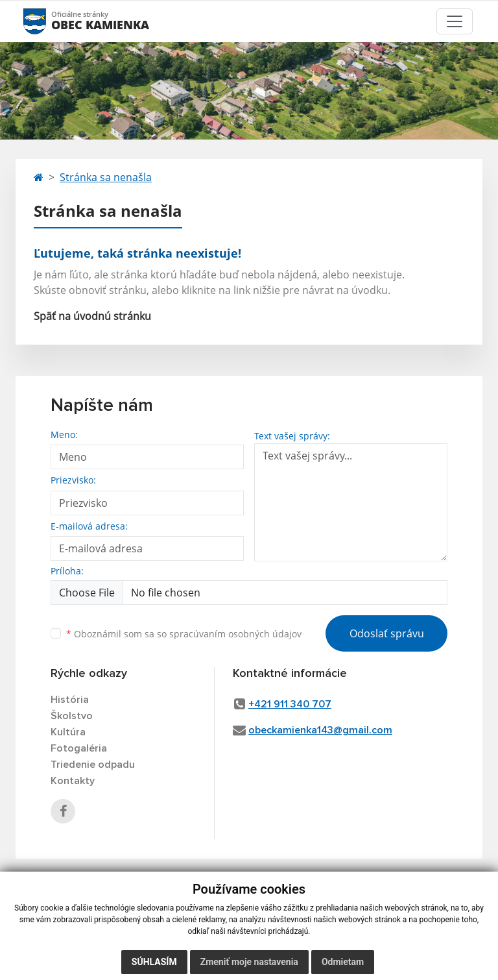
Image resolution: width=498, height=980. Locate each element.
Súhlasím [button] (154, 962)
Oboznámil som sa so (184, 634)
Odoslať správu (387, 633)
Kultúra (68, 732)
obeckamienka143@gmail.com (320, 730)
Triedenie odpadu (93, 765)
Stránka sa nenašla (106, 177)
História (70, 700)
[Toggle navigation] (455, 21)
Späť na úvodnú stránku (92, 316)
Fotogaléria (79, 748)
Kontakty (73, 781)
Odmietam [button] (343, 962)
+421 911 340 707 (290, 704)
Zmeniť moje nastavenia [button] (249, 962)
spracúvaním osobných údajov (235, 634)
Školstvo (72, 716)
